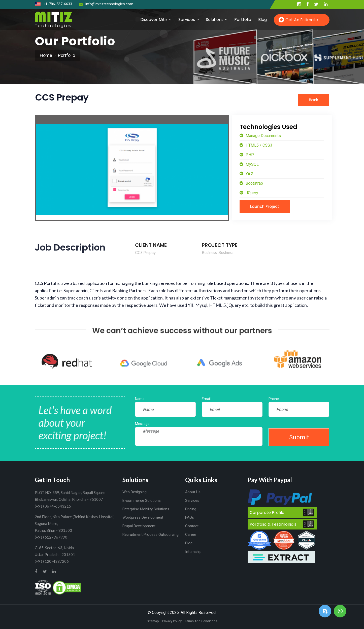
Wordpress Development (143, 517)
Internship (193, 552)
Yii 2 (249, 174)
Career (191, 535)
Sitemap (153, 621)
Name (140, 399)
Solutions (215, 20)
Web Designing (135, 492)
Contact (192, 526)
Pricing (191, 509)
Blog (262, 20)
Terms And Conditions (201, 621)
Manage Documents (263, 136)
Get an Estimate (302, 20)
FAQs (190, 517)
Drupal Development (139, 526)
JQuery (251, 193)
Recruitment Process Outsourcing (151, 535)
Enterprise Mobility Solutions (146, 509)
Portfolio (243, 20)
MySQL (252, 164)
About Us (193, 492)
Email (206, 399)
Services (187, 20)
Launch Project (265, 206)
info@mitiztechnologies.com (106, 4)
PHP (249, 155)
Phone (274, 399)
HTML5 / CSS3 (258, 145)
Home (46, 55)
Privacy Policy (172, 621)
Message (142, 424)
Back (313, 100)
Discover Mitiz (154, 20)
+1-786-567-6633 (53, 4)
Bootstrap (254, 183)
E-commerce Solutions (142, 501)
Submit (299, 437)
